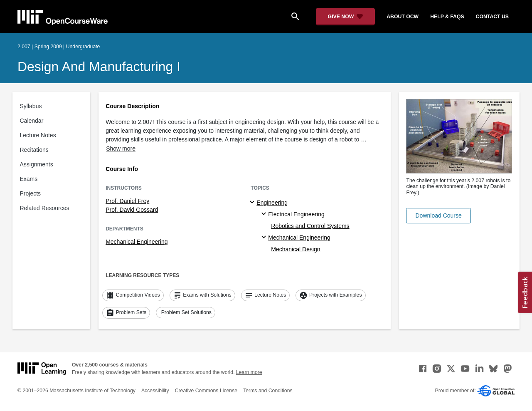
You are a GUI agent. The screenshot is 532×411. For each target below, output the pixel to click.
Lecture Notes (38, 135)
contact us (492, 17)
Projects (31, 193)
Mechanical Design (296, 249)
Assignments (37, 164)
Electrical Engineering (296, 214)
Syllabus (31, 106)
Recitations (34, 150)
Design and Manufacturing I (99, 67)
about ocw (403, 17)
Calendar (32, 121)
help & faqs (447, 17)
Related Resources (45, 208)
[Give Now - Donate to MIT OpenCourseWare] (346, 17)
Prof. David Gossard (132, 210)
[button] (438, 216)
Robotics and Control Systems (310, 226)
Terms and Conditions (268, 391)
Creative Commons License (206, 391)
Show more (121, 149)
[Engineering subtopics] (253, 203)
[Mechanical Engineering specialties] (265, 238)
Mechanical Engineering (137, 242)
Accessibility (155, 391)
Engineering (272, 203)
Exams (29, 179)
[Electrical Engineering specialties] (265, 214)
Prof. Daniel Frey (127, 201)
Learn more (249, 372)
